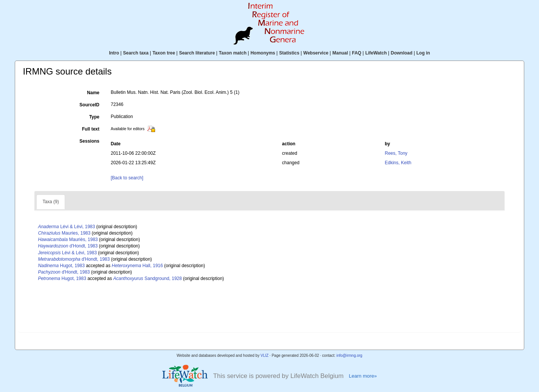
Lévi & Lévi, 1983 (66, 227)
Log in (423, 53)
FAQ (357, 53)
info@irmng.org (349, 355)
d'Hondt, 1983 (68, 246)
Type (94, 117)
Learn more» (363, 376)
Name (93, 93)
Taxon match (233, 53)
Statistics (289, 53)
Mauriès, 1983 (68, 240)
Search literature (197, 53)
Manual (340, 53)
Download (402, 53)
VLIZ (265, 355)
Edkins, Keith (398, 163)
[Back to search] (127, 178)
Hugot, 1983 (61, 266)
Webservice (316, 53)
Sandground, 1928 (147, 278)
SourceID (89, 105)
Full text (91, 129)
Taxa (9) (50, 202)
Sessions (89, 141)
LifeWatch (376, 53)
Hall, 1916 (137, 266)
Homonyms (263, 53)
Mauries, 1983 (64, 233)
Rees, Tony (396, 153)
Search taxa (136, 53)
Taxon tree (164, 53)
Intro (114, 53)
